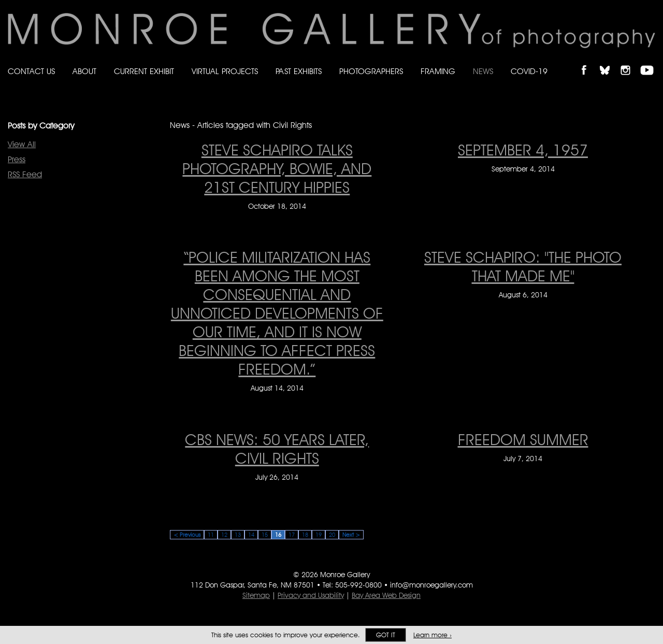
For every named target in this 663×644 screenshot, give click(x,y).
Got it (386, 635)
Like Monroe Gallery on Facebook (589, 61)
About (84, 71)
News (483, 71)
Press (17, 159)
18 (305, 535)
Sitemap (256, 595)
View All (22, 144)
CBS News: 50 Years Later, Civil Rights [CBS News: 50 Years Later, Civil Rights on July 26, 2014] (277, 449)
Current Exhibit (144, 71)
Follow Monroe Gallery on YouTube (651, 61)
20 (332, 535)
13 (238, 535)
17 (292, 535)
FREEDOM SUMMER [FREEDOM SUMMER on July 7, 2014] (523, 439)
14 (251, 535)
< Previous (187, 535)
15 (265, 535)
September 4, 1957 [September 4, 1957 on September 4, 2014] (523, 150)
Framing (438, 71)
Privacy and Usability (311, 595)
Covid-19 (529, 71)
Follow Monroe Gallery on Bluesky (610, 61)
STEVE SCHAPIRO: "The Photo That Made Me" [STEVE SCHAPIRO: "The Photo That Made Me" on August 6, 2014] (523, 266)
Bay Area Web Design (386, 595)
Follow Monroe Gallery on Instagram (630, 61)
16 (278, 535)
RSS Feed (25, 174)
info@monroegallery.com (431, 585)
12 (224, 535)
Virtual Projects (225, 71)
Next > (351, 535)
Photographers (371, 71)
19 (319, 535)
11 (211, 535)
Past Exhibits (299, 71)
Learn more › (433, 635)
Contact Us (31, 71)
